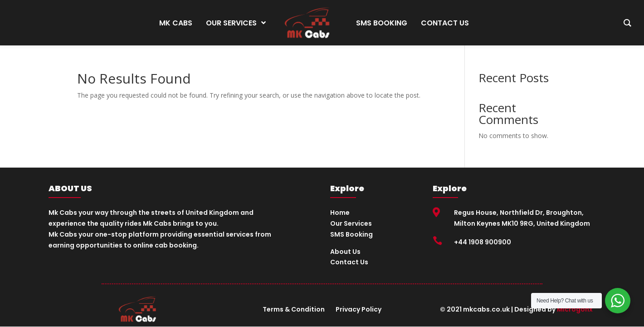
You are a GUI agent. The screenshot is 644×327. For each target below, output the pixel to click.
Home (340, 213)
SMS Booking (351, 234)
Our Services (351, 223)
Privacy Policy (359, 309)
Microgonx (575, 309)
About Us (345, 252)
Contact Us (349, 262)
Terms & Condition (294, 309)
